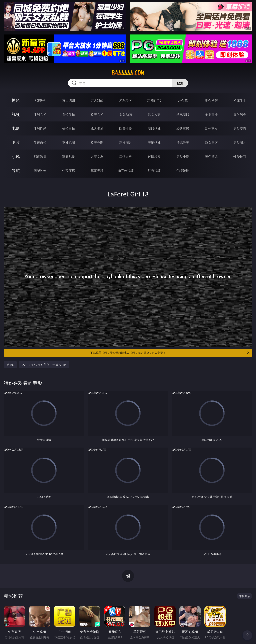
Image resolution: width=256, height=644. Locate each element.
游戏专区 (126, 100)
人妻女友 (97, 157)
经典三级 (183, 128)
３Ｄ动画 (126, 114)
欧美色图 (97, 143)
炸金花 (183, 100)
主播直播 (211, 114)
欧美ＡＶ (97, 114)
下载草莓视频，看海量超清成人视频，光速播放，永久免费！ (170, 353)
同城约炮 (40, 171)
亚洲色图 (69, 143)
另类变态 (240, 128)
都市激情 (40, 157)
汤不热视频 (126, 171)
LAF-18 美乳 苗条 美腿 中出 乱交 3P (44, 365)
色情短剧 (183, 171)
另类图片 (240, 143)
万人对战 (97, 100)
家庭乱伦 (69, 157)
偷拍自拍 (69, 128)
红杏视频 (154, 171)
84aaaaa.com (128, 73)
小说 (16, 156)
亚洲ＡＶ (40, 114)
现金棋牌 (211, 100)
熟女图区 (211, 143)
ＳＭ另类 (240, 114)
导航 (16, 170)
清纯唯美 (183, 143)
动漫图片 (126, 143)
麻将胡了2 (154, 100)
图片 (16, 142)
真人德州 (69, 100)
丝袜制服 (183, 114)
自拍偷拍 (69, 114)
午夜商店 (69, 171)
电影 (16, 128)
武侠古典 (126, 157)
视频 (16, 114)
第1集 (10, 365)
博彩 (16, 100)
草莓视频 (97, 171)
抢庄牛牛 (240, 100)
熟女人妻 (154, 114)
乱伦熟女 (211, 128)
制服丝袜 (154, 128)
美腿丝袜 (154, 143)
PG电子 (40, 100)
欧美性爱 (126, 128)
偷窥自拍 (40, 143)
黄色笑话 (211, 157)
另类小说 (183, 157)
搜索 (180, 83)
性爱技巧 (240, 157)
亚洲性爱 (40, 128)
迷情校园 (154, 157)
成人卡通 (97, 128)
